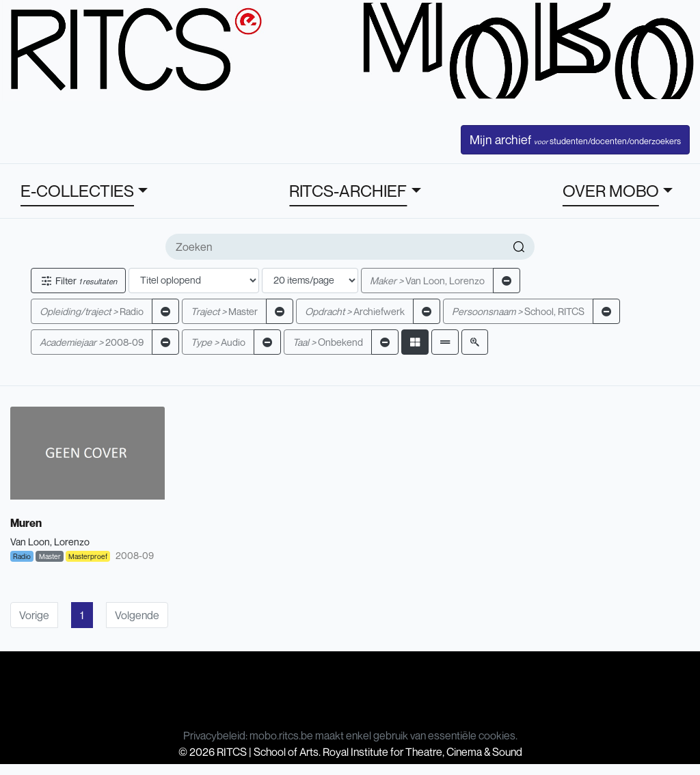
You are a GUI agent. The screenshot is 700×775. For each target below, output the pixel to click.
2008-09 (92, 342)
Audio (218, 342)
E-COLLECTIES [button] (77, 191)
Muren (26, 523)
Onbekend (328, 342)
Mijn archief (575, 139)
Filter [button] (78, 281)
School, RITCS (518, 311)
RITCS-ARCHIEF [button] (348, 191)
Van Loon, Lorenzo (427, 281)
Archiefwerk (355, 311)
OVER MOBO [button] (611, 191)
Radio (92, 311)
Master (224, 311)
